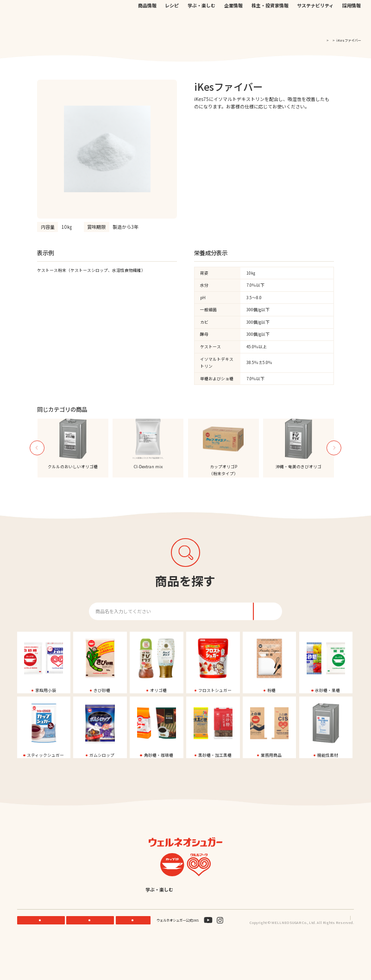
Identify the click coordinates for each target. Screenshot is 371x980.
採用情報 (352, 24)
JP (275, 11)
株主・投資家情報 (270, 24)
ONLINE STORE (92, 957)
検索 (333, 12)
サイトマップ (344, 954)
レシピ (172, 24)
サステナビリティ (315, 24)
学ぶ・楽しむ (201, 24)
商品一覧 (324, 40)
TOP (307, 40)
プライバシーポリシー (311, 954)
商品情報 (147, 24)
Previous (37, 456)
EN (283, 11)
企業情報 (233, 24)
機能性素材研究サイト (180, 11)
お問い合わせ (252, 11)
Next (334, 456)
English (230, 926)
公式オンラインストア (220, 11)
